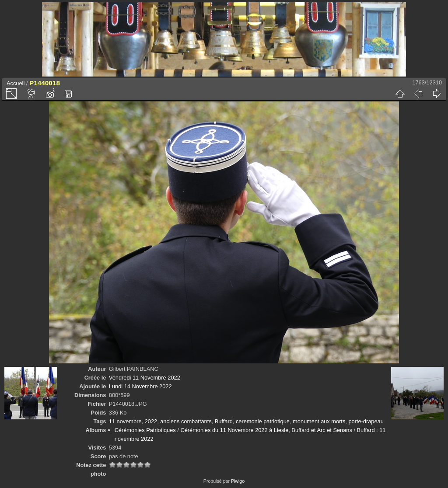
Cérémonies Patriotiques (145, 430)
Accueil (16, 83)
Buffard (224, 421)
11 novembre (125, 421)
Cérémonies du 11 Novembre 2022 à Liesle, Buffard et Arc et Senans (266, 430)
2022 (151, 421)
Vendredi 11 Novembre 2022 (145, 378)
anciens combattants (186, 421)
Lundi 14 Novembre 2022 (140, 386)
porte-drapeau (366, 421)
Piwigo (238, 481)
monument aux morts (319, 421)
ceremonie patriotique (263, 421)
